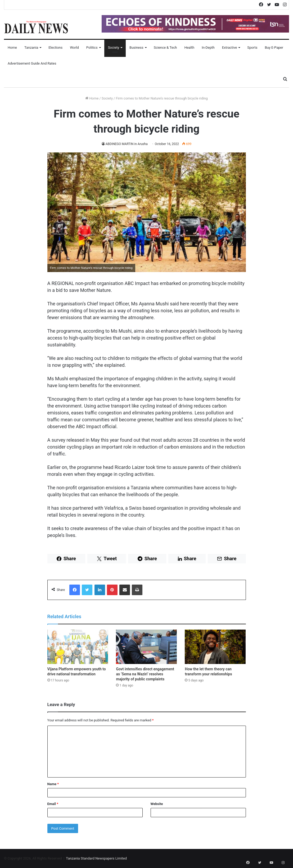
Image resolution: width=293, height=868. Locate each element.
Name (53, 784)
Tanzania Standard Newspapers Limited (96, 858)
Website (157, 804)
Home (12, 48)
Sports (252, 48)
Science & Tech (165, 48)
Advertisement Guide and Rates (32, 63)
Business (136, 48)
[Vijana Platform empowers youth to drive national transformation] (78, 647)
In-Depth (208, 48)
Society (114, 48)
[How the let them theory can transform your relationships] (215, 647)
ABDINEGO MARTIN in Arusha (127, 144)
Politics (92, 48)
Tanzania (31, 48)
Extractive (230, 48)
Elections (55, 48)
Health (189, 48)
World (74, 48)
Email (53, 804)
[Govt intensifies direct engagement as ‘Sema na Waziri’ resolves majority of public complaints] (146, 647)
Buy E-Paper (274, 48)
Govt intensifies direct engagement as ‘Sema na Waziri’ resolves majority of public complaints (145, 674)
